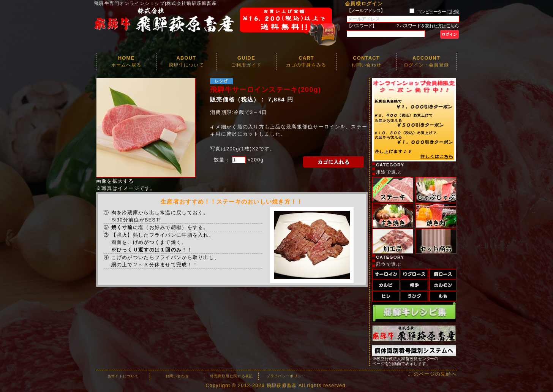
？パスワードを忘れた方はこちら (427, 26)
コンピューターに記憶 (438, 12)
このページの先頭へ (432, 374)
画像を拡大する (115, 181)
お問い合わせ (177, 376)
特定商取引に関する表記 (231, 376)
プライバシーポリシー (286, 376)
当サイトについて (123, 376)
